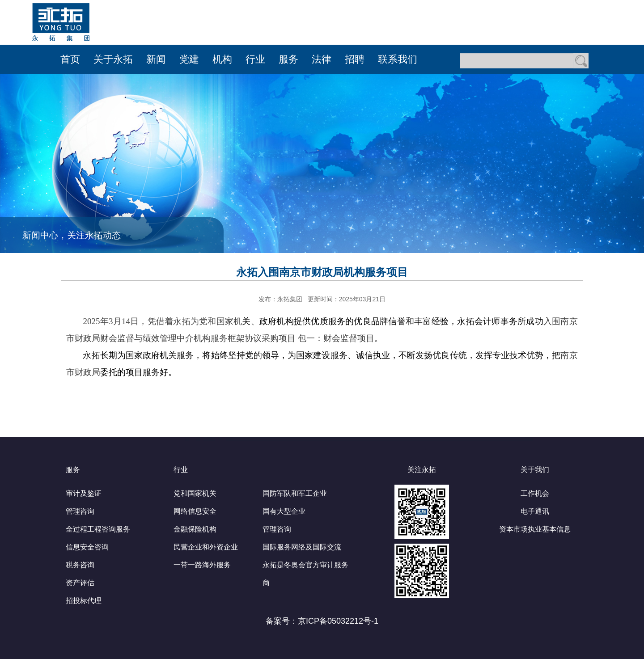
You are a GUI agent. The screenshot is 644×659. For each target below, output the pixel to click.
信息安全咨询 (87, 547)
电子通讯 (535, 511)
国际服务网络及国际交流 (302, 547)
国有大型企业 (284, 511)
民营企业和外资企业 (206, 547)
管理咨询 (80, 511)
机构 (222, 59)
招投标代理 (84, 601)
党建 (189, 59)
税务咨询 (80, 565)
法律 (322, 59)
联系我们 (398, 59)
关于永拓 (113, 59)
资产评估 (80, 583)
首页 (70, 59)
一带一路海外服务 (202, 565)
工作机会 (535, 493)
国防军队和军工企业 (295, 493)
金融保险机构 (195, 529)
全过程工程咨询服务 (98, 529)
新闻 (156, 59)
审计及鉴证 (84, 493)
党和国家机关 (195, 493)
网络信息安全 (195, 511)
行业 (255, 59)
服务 (288, 59)
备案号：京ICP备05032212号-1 (322, 621)
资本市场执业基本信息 (535, 529)
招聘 (355, 59)
